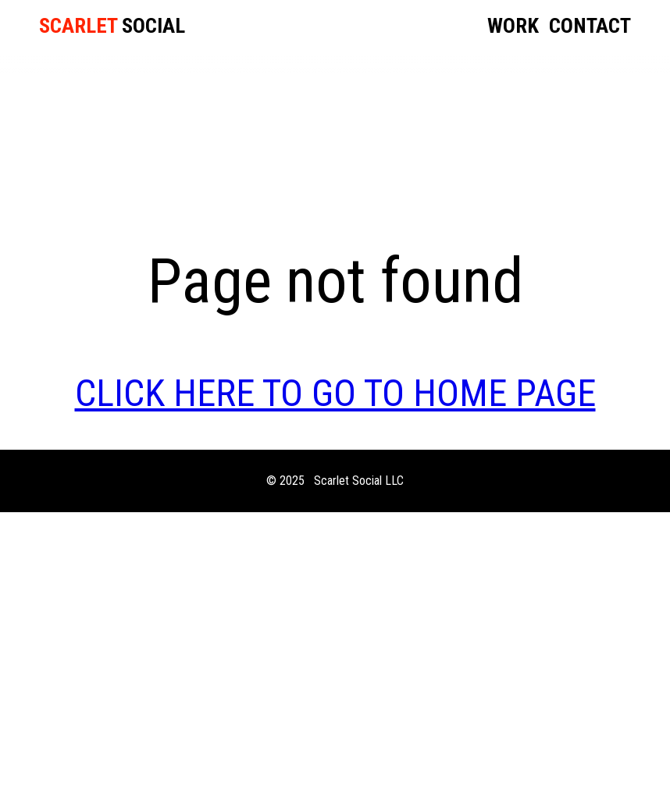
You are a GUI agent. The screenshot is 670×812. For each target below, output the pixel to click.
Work (513, 27)
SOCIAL (112, 26)
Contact (590, 27)
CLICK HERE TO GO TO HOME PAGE (335, 394)
